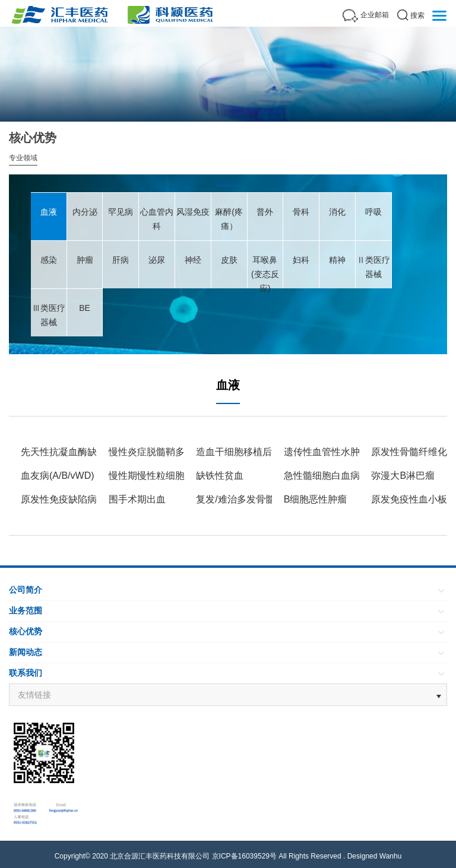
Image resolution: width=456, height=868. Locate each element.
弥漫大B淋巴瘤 (403, 476)
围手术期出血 (137, 499)
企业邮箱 (375, 15)
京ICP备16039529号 (244, 856)
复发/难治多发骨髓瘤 (240, 499)
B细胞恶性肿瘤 (316, 499)
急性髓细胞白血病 (322, 476)
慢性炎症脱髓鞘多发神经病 (166, 452)
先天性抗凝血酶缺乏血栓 (73, 452)
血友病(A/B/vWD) (58, 476)
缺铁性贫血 (220, 476)
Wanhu (391, 856)
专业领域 (23, 158)
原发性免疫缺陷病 (59, 499)
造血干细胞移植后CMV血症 (254, 452)
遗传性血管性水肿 (322, 452)
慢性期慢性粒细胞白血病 (161, 476)
